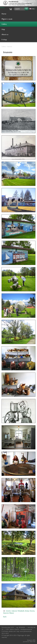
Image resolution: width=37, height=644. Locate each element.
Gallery (4, 47)
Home (4, 14)
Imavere (10, 47)
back (5, 617)
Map (3, 29)
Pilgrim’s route (7, 19)
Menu (2, 7)
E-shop (4, 40)
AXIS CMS (29, 642)
